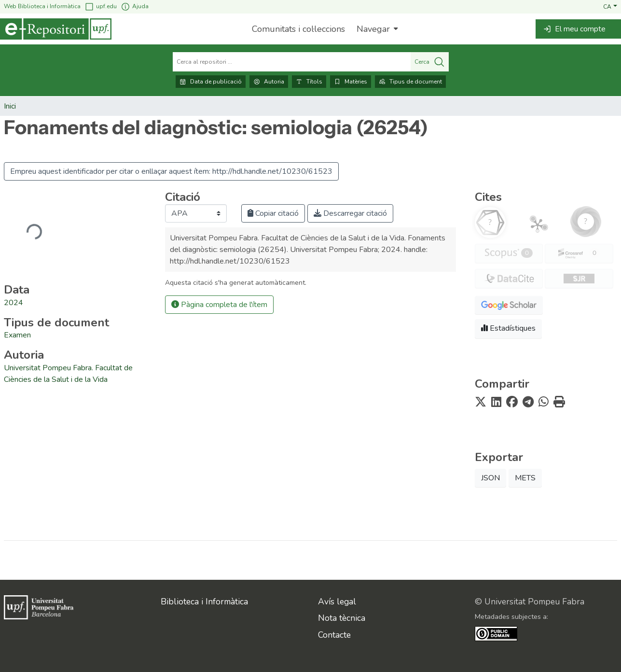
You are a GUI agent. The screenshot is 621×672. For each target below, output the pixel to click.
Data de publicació (211, 82)
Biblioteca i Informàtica (204, 602)
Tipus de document (410, 82)
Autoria (269, 82)
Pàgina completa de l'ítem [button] (219, 305)
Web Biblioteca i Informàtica (42, 6)
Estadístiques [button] (508, 328)
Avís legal (337, 602)
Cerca (430, 62)
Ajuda (135, 7)
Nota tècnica (342, 618)
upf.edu (101, 7)
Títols (309, 82)
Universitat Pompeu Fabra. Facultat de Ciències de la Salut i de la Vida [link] (68, 374)
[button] (610, 6)
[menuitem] (376, 29)
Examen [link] (17, 335)
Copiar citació (273, 213)
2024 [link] (14, 303)
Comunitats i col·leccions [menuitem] (298, 29)
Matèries (351, 82)
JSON (490, 478)
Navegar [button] (373, 29)
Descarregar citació (350, 213)
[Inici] (56, 29)
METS (525, 478)
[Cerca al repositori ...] (292, 62)
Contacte (334, 635)
